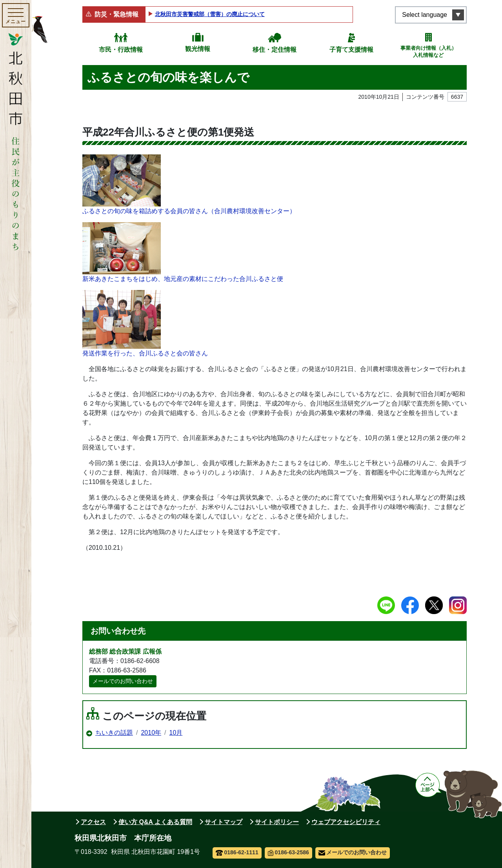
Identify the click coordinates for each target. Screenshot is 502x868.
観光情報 (198, 49)
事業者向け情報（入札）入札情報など (428, 52)
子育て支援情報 (351, 50)
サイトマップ (224, 822)
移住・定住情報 (275, 50)
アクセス (93, 822)
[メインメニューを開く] (16, 15)
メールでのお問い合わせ (123, 681)
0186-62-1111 (237, 852)
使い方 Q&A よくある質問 (155, 822)
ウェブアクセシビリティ (346, 822)
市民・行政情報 (121, 50)
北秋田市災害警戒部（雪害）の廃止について (210, 14)
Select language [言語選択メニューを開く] (425, 15)
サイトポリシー (277, 822)
